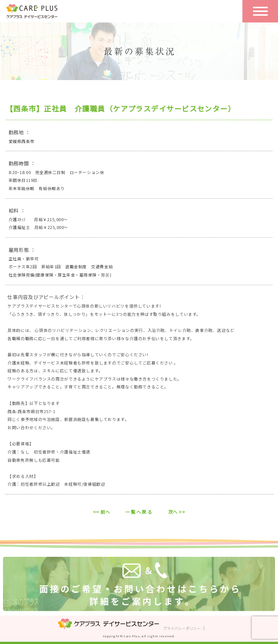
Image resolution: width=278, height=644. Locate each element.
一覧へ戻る (139, 512)
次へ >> (177, 512)
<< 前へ (102, 512)
